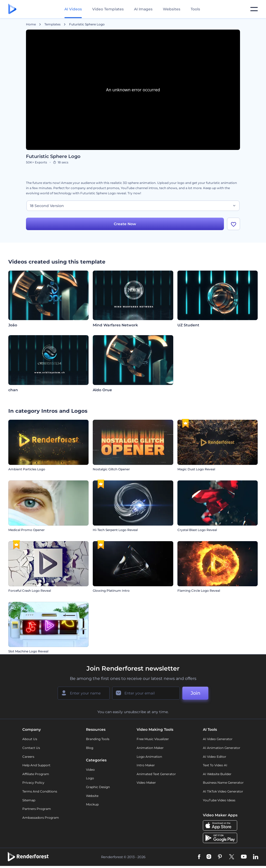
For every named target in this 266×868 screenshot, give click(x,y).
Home (31, 24)
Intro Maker (146, 765)
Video (90, 770)
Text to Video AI (215, 765)
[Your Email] (146, 693)
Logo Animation (149, 757)
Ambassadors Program (41, 818)
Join (195, 693)
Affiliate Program (36, 774)
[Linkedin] (256, 857)
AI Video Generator (218, 739)
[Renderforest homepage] (12, 9)
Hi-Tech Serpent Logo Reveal (115, 530)
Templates (52, 24)
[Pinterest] (220, 857)
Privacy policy (33, 783)
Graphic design (98, 787)
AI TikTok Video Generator (223, 791)
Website (92, 796)
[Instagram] (209, 857)
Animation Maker (150, 748)
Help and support (36, 765)
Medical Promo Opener (26, 530)
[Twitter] (232, 857)
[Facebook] (199, 857)
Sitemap (29, 800)
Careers (28, 757)
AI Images (143, 9)
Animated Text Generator (156, 774)
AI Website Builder (217, 774)
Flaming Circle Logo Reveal (199, 591)
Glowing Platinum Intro (111, 591)
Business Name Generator (223, 783)
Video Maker (146, 783)
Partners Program (37, 809)
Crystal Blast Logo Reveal (197, 530)
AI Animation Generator (222, 748)
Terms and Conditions (40, 791)
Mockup (92, 804)
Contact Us (31, 748)
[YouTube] (244, 857)
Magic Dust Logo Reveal (196, 469)
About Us (30, 739)
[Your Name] (84, 693)
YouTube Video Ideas (219, 800)
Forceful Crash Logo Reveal (30, 591)
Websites (172, 9)
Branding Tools (98, 739)
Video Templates (108, 9)
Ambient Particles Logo (27, 469)
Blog (90, 748)
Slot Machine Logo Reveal (28, 651)
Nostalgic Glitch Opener (111, 469)
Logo (90, 778)
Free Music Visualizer (153, 739)
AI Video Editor (215, 757)
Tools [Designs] (195, 9)
